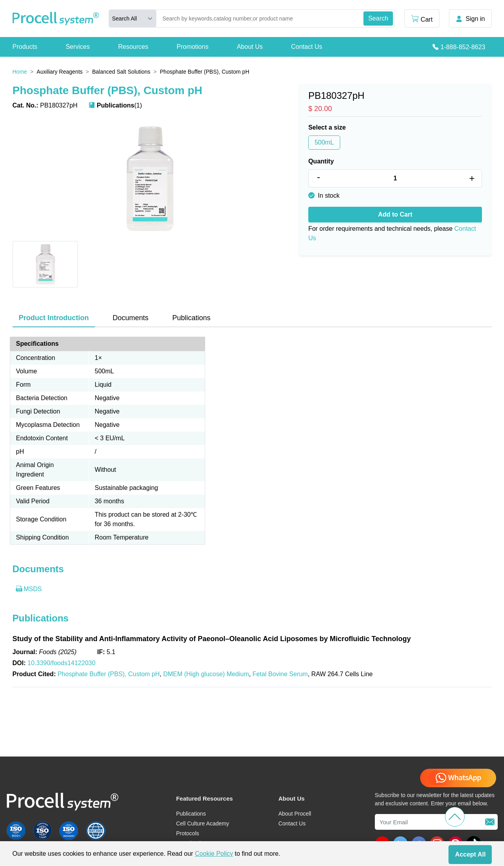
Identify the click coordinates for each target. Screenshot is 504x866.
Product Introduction (54, 318)
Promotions (192, 47)
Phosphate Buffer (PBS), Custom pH (108, 674)
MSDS (29, 589)
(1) (115, 105)
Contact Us (307, 47)
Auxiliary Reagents (60, 72)
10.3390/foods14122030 (62, 663)
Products (25, 47)
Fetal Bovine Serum (280, 674)
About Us (250, 47)
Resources (133, 47)
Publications (191, 318)
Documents (131, 318)
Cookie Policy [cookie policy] (214, 854)
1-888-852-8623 (463, 47)
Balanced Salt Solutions (121, 72)
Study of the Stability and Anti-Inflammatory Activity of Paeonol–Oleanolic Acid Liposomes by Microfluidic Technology (212, 639)
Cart (422, 19)
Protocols (187, 833)
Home (20, 72)
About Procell (295, 814)
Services (78, 47)
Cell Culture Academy (203, 823)
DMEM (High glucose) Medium (206, 674)
